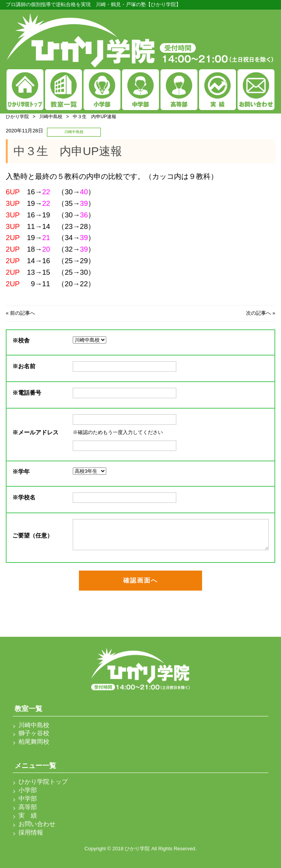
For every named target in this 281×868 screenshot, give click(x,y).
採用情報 (31, 832)
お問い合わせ (37, 824)
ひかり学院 (17, 117)
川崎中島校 (51, 117)
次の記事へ (258, 313)
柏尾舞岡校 (34, 742)
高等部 (28, 807)
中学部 (28, 799)
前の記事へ (23, 313)
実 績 (28, 815)
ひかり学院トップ (43, 782)
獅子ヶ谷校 (34, 733)
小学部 (28, 790)
